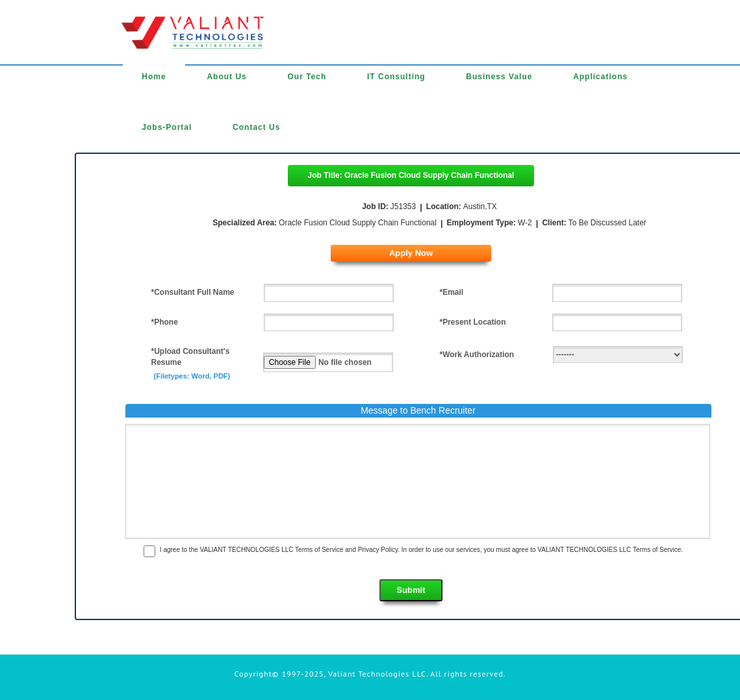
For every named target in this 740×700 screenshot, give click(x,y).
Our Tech (307, 77)
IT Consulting (396, 77)
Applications (600, 77)
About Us (226, 77)
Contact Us (256, 127)
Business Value (499, 77)
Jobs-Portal (167, 127)
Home (154, 77)
